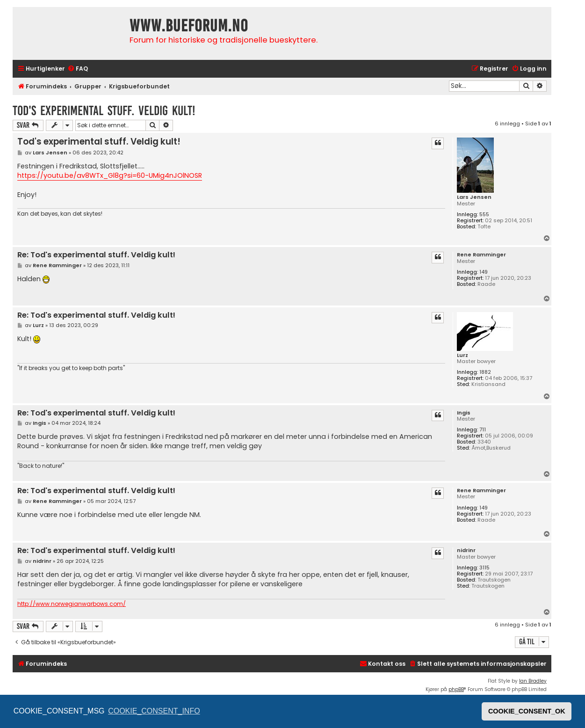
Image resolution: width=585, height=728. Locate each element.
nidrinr (466, 550)
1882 (485, 372)
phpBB (456, 689)
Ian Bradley (533, 681)
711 (483, 430)
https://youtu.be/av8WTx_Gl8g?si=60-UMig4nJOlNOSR (110, 175)
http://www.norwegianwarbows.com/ (72, 604)
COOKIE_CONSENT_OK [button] (527, 711)
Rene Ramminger (481, 255)
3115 (484, 568)
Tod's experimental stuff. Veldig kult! (104, 111)
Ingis (464, 413)
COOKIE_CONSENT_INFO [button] (154, 711)
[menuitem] (78, 69)
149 (484, 272)
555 (484, 215)
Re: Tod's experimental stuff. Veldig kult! (96, 255)
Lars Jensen (474, 197)
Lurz (462, 355)
